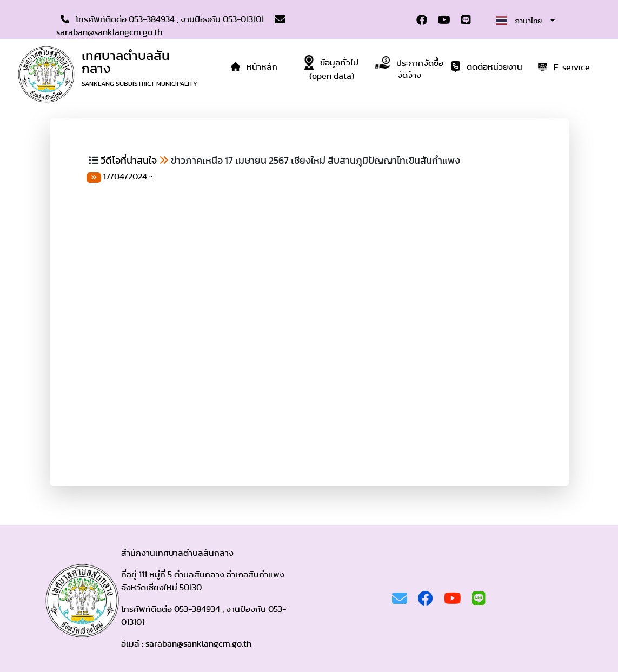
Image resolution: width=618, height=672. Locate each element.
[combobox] (525, 21)
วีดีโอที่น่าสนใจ (129, 161)
